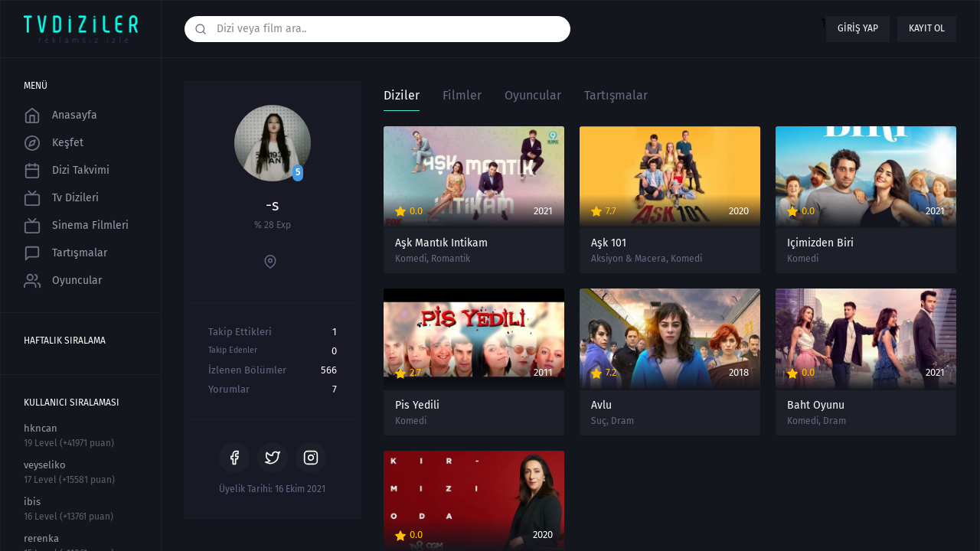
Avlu (601, 406)
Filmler (462, 95)
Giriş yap (858, 28)
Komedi (411, 259)
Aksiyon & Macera (629, 259)
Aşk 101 (609, 243)
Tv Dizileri (61, 198)
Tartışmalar (65, 253)
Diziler (402, 95)
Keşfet (54, 143)
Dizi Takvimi (67, 171)
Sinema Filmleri (76, 226)
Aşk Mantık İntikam (441, 243)
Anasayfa (60, 116)
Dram (622, 421)
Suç (599, 421)
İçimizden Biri (820, 243)
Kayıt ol (927, 28)
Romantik (451, 259)
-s (272, 205)
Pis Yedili (417, 406)
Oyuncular (63, 281)
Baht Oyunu (816, 406)
